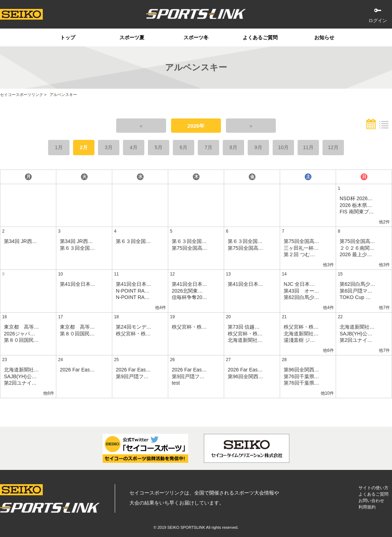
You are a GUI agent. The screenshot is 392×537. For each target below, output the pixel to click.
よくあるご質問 (260, 37)
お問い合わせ (371, 501)
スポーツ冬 (196, 37)
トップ (68, 37)
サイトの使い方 (373, 488)
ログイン (378, 21)
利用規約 (367, 507)
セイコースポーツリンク (22, 95)
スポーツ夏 (132, 37)
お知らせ (324, 37)
